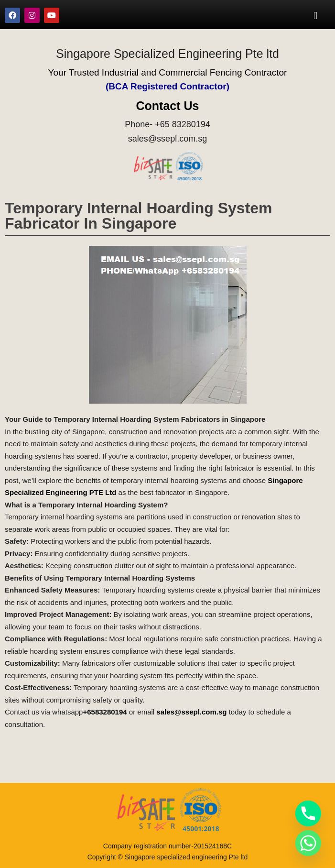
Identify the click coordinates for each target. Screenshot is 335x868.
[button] (316, 15)
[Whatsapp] (308, 843)
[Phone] (308, 813)
